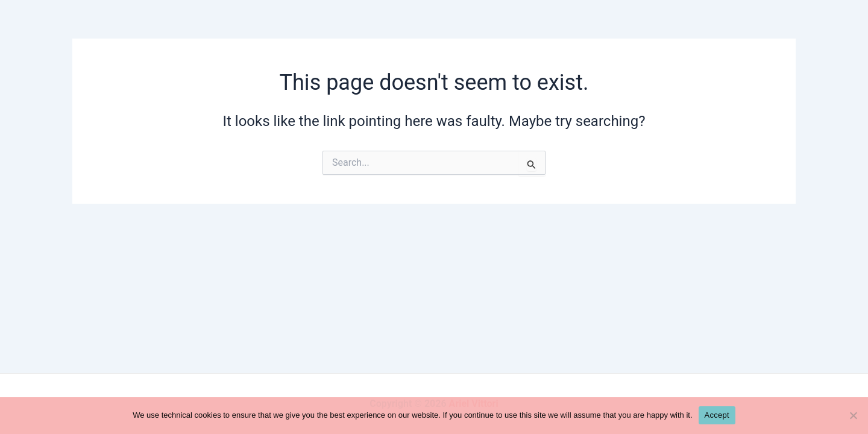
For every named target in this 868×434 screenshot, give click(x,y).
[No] (853, 415)
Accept (717, 415)
